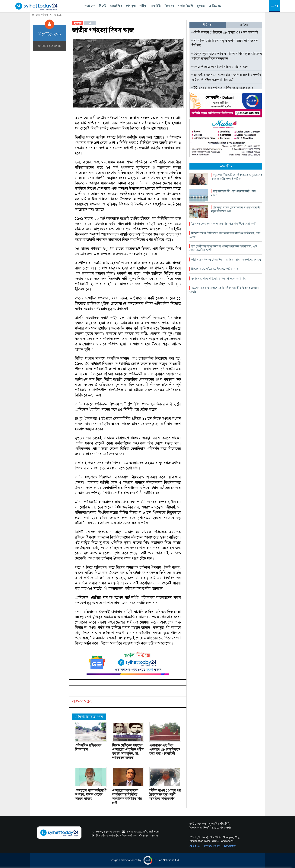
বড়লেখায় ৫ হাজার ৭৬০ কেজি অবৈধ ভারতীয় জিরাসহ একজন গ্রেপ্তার (224, 290)
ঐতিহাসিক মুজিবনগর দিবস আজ (88, 747)
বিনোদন (169, 6)
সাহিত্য (143, 6)
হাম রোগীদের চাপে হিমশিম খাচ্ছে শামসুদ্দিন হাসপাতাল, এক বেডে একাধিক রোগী (223, 248)
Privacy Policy (212, 846)
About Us (195, 846)
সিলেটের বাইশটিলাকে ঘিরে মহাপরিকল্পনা (215, 269)
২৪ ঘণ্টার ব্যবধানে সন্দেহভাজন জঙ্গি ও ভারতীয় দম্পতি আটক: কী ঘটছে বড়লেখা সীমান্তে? (226, 77)
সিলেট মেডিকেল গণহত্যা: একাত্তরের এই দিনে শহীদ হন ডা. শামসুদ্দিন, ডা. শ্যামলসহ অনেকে (128, 751)
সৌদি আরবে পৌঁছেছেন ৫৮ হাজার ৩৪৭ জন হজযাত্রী (225, 32)
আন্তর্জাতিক (116, 6)
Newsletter (230, 846)
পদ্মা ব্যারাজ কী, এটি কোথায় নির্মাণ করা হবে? (234, 193)
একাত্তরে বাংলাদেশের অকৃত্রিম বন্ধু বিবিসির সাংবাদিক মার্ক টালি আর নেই (127, 797)
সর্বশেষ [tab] (244, 25)
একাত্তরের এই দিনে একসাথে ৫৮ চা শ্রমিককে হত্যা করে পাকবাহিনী (165, 749)
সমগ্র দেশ (90, 6)
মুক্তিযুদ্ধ (78, 23)
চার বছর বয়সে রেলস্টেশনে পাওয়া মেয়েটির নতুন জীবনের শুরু (236, 209)
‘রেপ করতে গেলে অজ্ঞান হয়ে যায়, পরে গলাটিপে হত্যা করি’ (223, 224)
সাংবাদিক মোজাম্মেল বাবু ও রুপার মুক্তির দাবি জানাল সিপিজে (225, 43)
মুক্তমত (201, 6)
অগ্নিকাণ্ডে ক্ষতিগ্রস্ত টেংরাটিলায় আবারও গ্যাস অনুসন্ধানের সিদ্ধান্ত (226, 259)
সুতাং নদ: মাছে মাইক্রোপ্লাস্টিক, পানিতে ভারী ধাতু (219, 278)
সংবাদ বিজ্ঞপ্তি (185, 6)
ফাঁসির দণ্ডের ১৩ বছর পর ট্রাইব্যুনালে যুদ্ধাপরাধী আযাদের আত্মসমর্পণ (165, 795)
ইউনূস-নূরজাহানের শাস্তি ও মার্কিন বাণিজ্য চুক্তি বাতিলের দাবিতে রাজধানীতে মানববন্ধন (227, 56)
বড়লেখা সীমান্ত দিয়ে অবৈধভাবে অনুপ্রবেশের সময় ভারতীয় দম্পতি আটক (236, 177)
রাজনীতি (156, 6)
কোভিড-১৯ (215, 6)
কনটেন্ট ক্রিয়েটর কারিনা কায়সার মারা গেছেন (220, 67)
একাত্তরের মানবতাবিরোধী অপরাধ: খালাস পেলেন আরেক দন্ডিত (90, 795)
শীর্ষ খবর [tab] (208, 25)
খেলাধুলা (131, 6)
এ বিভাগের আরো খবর (89, 717)
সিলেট (103, 6)
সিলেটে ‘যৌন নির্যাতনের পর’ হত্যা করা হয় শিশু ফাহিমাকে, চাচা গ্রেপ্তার (225, 235)
